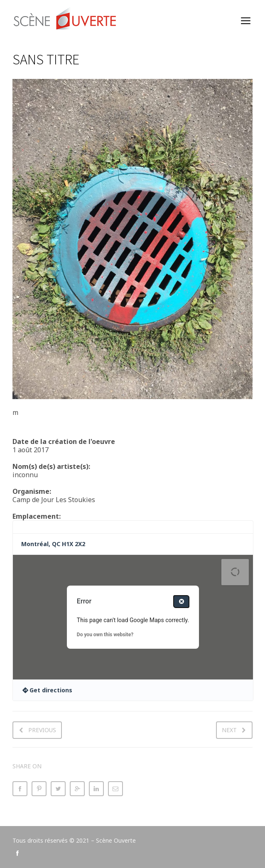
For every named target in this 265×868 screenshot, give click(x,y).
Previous (42, 730)
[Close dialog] (181, 602)
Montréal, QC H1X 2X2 (53, 544)
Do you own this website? (105, 635)
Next (229, 730)
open (246, 21)
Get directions (51, 690)
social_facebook (17, 853)
